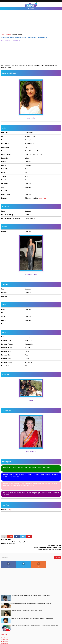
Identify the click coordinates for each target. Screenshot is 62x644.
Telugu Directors (5, 637)
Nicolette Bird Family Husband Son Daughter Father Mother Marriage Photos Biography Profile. (47, 543)
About (3, 1)
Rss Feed (39, 559)
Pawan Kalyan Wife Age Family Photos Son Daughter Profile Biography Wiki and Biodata (32, 612)
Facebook (8, 559)
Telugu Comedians (5, 632)
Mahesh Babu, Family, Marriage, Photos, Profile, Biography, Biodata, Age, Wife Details (31, 597)
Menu (31, 9)
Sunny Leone (42, 198)
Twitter (23, 559)
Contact (7, 1)
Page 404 (16, 1)
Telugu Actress (4, 630)
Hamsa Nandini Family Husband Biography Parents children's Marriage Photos (24, 38)
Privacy (11, 1)
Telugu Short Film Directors (7, 639)
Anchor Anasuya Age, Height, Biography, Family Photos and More (27, 605)
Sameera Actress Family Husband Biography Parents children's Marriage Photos (15, 543)
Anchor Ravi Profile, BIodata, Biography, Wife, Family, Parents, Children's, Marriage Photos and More (35, 620)
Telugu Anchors (4, 634)
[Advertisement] (31, 22)
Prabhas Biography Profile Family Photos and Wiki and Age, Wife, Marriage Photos (31, 590)
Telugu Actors (4, 628)
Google (10, 510)
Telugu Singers (4, 636)
